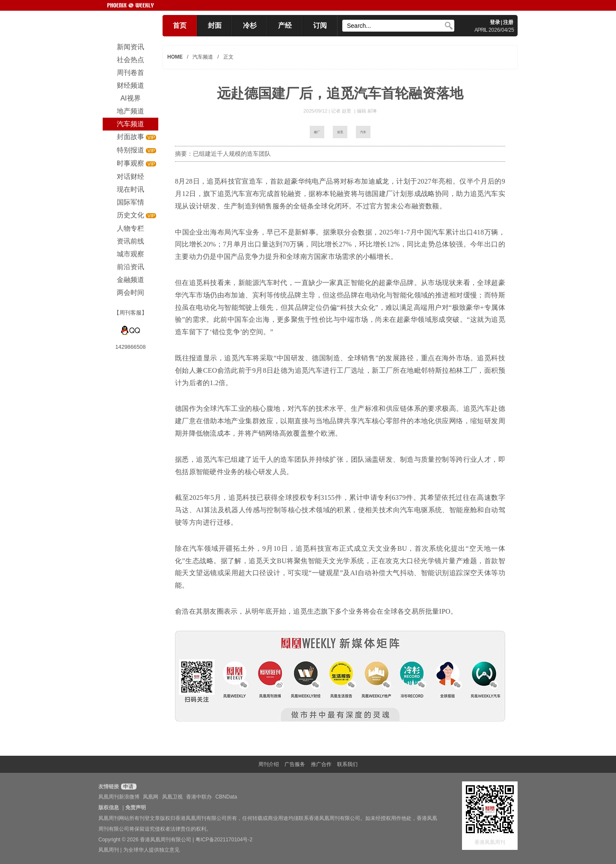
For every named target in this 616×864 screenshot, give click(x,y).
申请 (128, 787)
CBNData (226, 797)
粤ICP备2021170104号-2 (224, 840)
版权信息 (109, 808)
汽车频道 (203, 57)
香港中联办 (199, 797)
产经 (285, 25)
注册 (508, 22)
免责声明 (136, 808)
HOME (175, 57)
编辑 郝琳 (367, 111)
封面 (215, 25)
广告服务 (295, 764)
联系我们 (347, 764)
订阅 (320, 25)
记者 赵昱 (342, 111)
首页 (180, 25)
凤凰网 (151, 797)
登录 (495, 22)
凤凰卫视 (172, 797)
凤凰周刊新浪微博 (119, 797)
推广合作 (321, 764)
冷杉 (250, 25)
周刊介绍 (269, 764)
